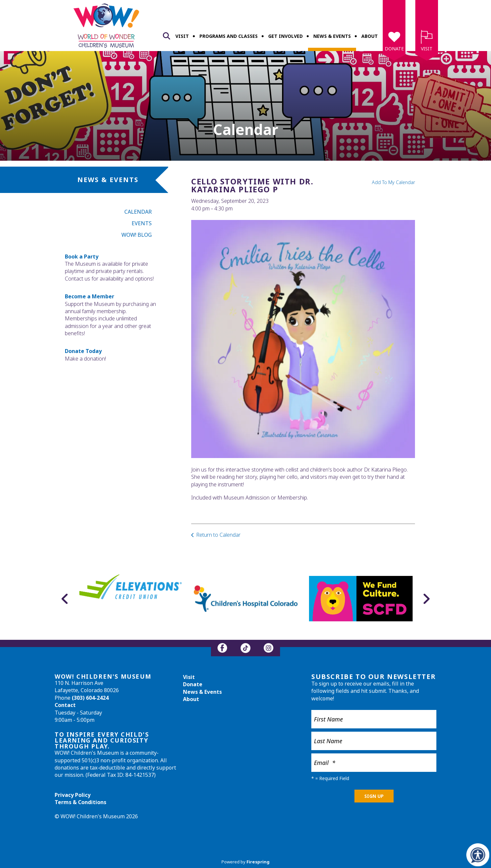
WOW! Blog (137, 235)
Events (142, 223)
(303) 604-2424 (90, 698)
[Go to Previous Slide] (65, 599)
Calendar (138, 212)
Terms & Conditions (80, 802)
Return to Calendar (218, 535)
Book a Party (82, 257)
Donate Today (83, 351)
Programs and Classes (229, 36)
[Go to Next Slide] (426, 599)
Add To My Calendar (393, 182)
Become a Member (90, 296)
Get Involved (285, 36)
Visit (182, 36)
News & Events (332, 36)
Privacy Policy (73, 795)
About (370, 36)
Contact (65, 705)
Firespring (258, 862)
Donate (394, 49)
